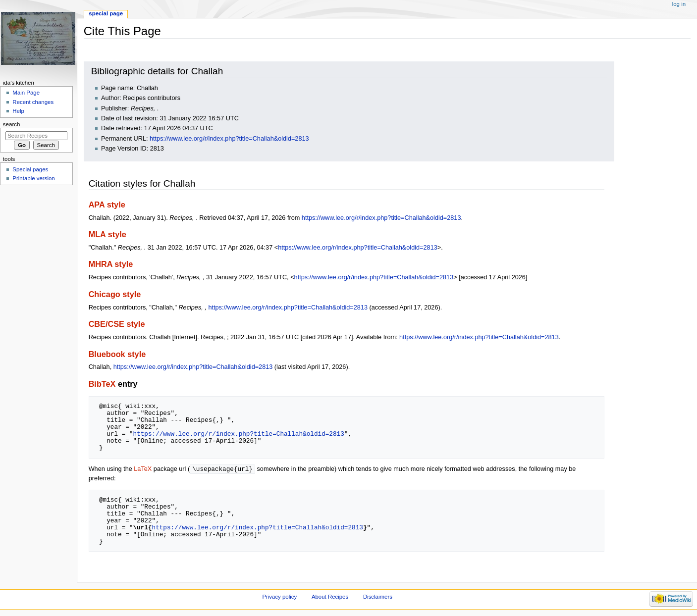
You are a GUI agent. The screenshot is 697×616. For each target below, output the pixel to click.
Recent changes (33, 102)
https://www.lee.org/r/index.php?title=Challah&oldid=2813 (229, 139)
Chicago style (115, 294)
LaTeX (143, 469)
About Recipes (330, 597)
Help (18, 111)
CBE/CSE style (117, 324)
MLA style (107, 234)
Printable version (33, 178)
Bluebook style (117, 354)
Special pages (30, 169)
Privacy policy (279, 597)
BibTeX (102, 384)
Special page (106, 13)
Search (12, 124)
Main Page (26, 93)
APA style (107, 205)
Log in (679, 4)
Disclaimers (378, 597)
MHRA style (111, 264)
